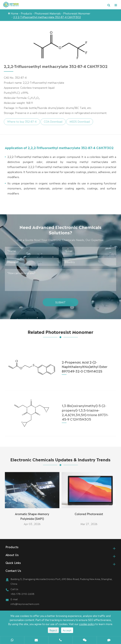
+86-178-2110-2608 (22, 594)
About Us (12, 555)
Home (14, 13)
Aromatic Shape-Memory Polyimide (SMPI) (32, 514)
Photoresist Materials (48, 13)
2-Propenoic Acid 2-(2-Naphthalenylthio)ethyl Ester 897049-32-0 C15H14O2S (85, 364)
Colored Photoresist (89, 512)
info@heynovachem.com (25, 604)
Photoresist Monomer (77, 13)
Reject (53, 630)
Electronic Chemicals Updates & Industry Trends (60, 461)
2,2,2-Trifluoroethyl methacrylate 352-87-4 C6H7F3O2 (47, 17)
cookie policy (87, 624)
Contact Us (13, 571)
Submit (60, 300)
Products (26, 13)
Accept (67, 630)
